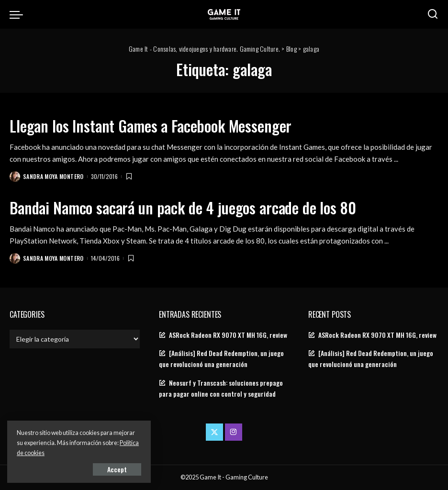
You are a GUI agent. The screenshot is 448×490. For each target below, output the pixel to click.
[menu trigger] (19, 14)
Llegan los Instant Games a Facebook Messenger (151, 126)
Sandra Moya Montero (53, 176)
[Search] (433, 14)
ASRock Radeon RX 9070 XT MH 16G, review (228, 335)
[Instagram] (234, 432)
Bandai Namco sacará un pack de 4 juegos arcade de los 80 (183, 207)
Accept (117, 469)
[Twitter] (214, 432)
